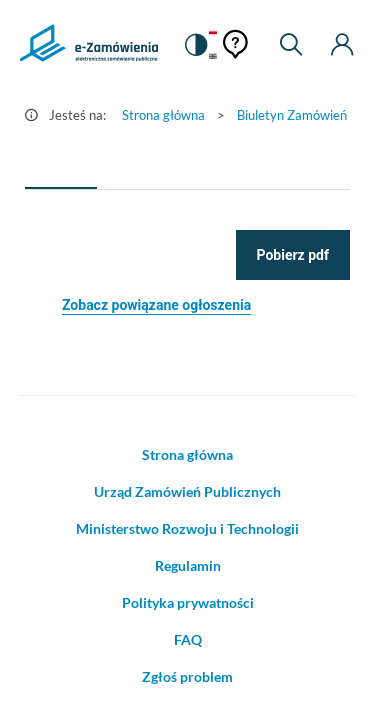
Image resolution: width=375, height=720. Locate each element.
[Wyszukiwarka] (291, 45)
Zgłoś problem (187, 676)
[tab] (61, 165)
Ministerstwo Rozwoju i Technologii (187, 528)
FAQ (188, 639)
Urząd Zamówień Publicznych (187, 491)
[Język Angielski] (213, 57)
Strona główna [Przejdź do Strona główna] (163, 115)
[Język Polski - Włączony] (213, 32)
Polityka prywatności (188, 602)
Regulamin (188, 565)
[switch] (195, 45)
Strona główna (187, 454)
